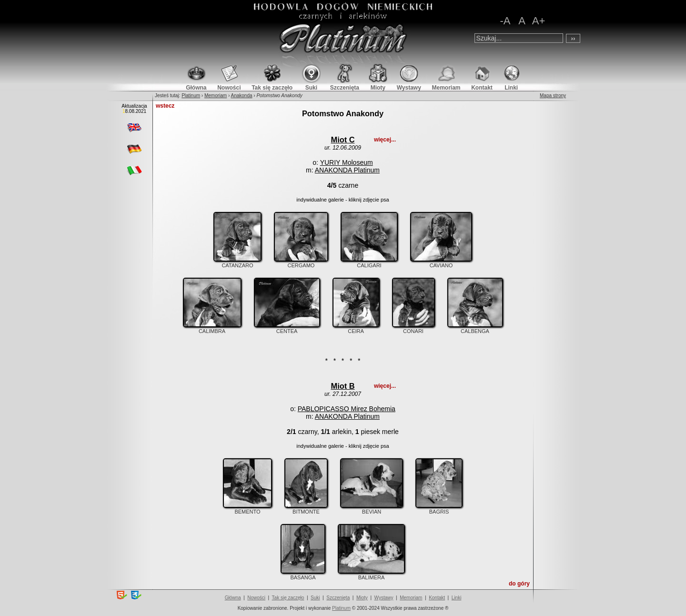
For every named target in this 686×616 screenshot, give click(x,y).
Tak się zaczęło (288, 598)
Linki (457, 598)
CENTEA (287, 328)
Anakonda (242, 96)
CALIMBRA (212, 328)
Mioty (362, 598)
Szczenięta (338, 598)
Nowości (256, 598)
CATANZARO (237, 263)
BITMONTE (306, 509)
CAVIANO (441, 263)
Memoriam (216, 96)
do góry (519, 584)
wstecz (165, 106)
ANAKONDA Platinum (347, 170)
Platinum (191, 96)
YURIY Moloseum (347, 162)
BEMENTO (247, 509)
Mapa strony (553, 96)
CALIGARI (369, 263)
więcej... (385, 140)
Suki (315, 598)
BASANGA (303, 575)
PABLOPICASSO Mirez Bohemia (347, 409)
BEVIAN (372, 509)
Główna (233, 598)
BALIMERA (371, 575)
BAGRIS (439, 509)
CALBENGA (475, 328)
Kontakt (437, 598)
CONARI (414, 328)
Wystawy (384, 598)
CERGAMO (301, 263)
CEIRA (356, 328)
